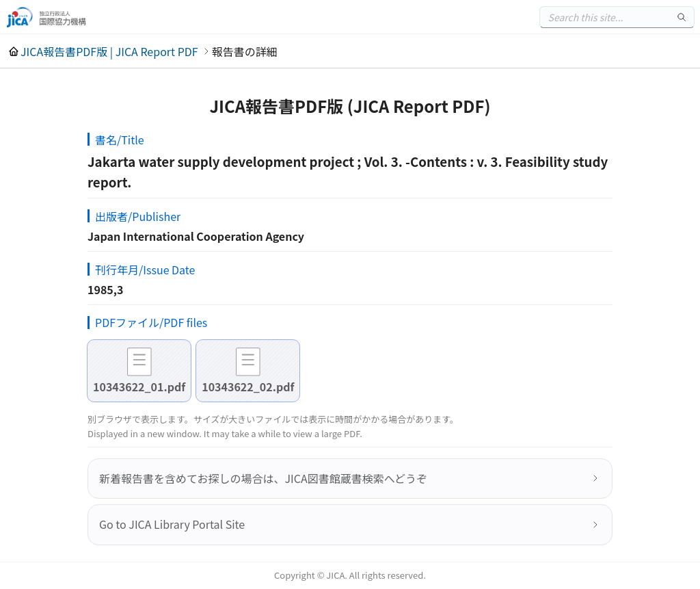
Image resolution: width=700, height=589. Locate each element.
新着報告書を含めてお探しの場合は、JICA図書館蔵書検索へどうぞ (263, 478)
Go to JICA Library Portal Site (172, 524)
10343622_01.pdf (139, 387)
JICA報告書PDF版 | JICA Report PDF (109, 51)
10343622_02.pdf (248, 387)
